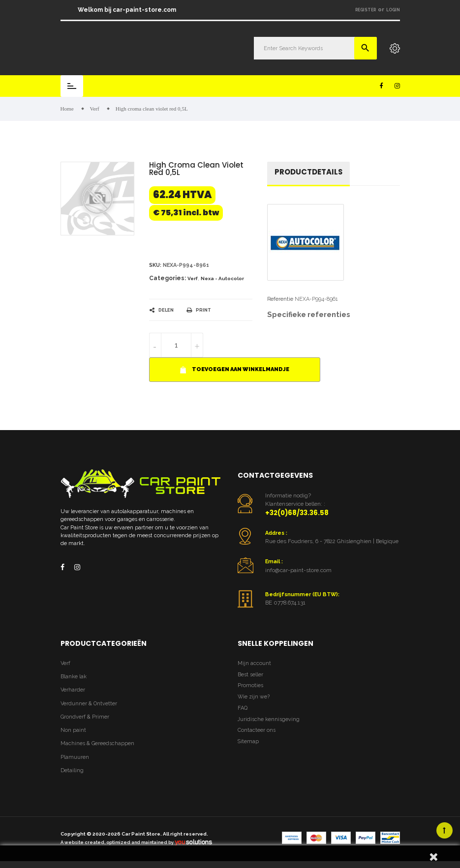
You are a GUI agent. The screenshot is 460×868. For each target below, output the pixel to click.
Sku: (155, 266)
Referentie (280, 300)
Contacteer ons (257, 731)
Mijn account (254, 664)
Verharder (73, 690)
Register (366, 10)
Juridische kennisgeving (269, 720)
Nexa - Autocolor (222, 279)
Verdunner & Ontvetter (89, 704)
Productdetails (308, 172)
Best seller (250, 675)
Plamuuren (75, 758)
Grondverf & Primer (85, 717)
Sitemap (248, 742)
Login (393, 10)
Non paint (73, 731)
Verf (193, 279)
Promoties (250, 686)
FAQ (243, 709)
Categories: (168, 279)
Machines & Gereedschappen (97, 744)
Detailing (72, 771)
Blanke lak (74, 677)
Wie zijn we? (254, 697)
